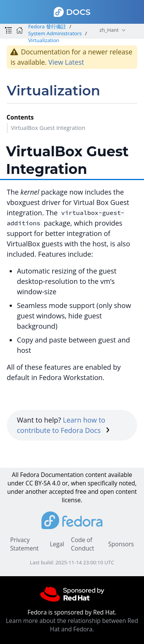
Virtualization (44, 40)
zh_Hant (109, 30)
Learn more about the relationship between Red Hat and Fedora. (72, 625)
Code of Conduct (83, 544)
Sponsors (121, 544)
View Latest (66, 62)
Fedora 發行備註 (47, 26)
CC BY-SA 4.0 (43, 483)
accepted (61, 492)
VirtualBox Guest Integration (48, 128)
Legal (57, 544)
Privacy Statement (24, 544)
